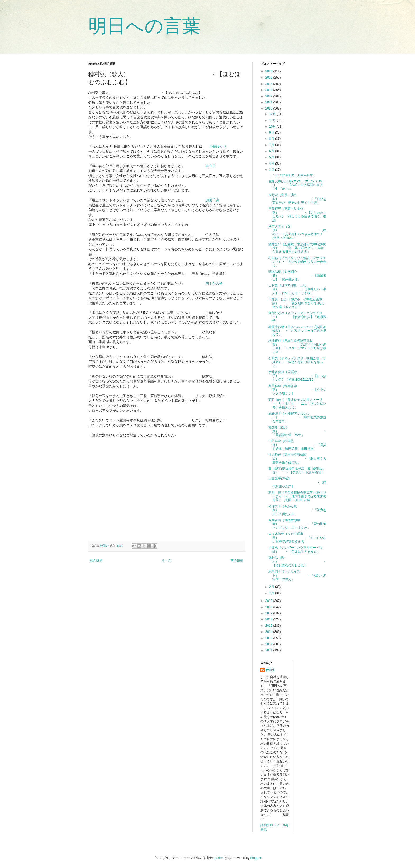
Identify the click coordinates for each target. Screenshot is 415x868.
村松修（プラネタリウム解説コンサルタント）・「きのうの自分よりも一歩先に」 (297, 262)
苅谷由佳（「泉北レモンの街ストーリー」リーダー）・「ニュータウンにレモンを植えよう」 (297, 404)
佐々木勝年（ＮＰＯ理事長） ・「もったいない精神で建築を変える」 (297, 538)
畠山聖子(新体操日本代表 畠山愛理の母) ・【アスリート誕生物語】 (296, 471)
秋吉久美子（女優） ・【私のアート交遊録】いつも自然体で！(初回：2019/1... (297, 232)
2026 (269, 71)
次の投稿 (96, 560)
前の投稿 (237, 560)
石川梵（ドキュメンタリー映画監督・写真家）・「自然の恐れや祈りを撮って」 (297, 362)
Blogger (256, 858)
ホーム (166, 560)
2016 (269, 619)
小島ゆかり (218, 146)
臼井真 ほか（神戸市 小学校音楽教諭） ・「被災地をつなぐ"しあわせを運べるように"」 (296, 303)
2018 (269, 607)
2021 (269, 102)
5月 (272, 157)
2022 (269, 96)
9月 (272, 133)
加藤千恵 (212, 200)
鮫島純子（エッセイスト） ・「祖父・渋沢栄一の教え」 (297, 575)
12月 (273, 114)
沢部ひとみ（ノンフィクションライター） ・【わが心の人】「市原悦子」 (297, 317)
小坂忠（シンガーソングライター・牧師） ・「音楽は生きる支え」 (295, 549)
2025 (269, 78)
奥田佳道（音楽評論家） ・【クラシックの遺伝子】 (297, 390)
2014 (269, 632)
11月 (273, 120)
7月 (272, 145)
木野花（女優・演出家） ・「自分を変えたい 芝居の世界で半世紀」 (297, 199)
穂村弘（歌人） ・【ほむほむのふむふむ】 (297, 562)
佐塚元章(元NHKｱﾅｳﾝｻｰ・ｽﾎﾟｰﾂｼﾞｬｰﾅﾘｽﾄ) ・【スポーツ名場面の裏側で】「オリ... (296, 185)
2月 (272, 587)
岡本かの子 (214, 283)
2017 (269, 613)
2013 (269, 638)
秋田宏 (270, 670)
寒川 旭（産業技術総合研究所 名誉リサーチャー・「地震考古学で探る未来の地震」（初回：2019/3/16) (297, 496)
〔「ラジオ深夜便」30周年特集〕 (292, 175)
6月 (272, 151)
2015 (269, 626)
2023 (269, 90)
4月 (272, 163)
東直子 (211, 166)
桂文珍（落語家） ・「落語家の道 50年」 (297, 431)
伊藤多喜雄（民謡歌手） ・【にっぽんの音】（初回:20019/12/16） (297, 376)
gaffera (219, 858)
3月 (272, 170)
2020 (269, 108)
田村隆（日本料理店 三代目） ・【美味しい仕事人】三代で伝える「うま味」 (297, 289)
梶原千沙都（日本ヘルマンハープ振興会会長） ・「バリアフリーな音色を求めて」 (297, 331)
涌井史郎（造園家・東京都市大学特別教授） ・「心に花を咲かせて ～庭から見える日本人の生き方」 (297, 248)
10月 (273, 126)
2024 (269, 84)
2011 (269, 650)
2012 (269, 644)
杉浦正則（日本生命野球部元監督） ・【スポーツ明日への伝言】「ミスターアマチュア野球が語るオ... (297, 346)
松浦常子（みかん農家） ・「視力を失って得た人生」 (297, 510)
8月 (272, 139)
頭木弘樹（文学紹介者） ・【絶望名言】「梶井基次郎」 (297, 276)
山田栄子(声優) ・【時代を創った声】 (297, 482)
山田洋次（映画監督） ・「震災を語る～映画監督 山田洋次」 (297, 445)
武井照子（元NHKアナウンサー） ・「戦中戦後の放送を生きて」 (297, 417)
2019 (269, 601)
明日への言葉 (145, 26)
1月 (272, 593)
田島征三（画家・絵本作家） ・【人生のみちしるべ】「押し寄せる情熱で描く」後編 (297, 214)
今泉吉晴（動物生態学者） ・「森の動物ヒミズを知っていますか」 (297, 524)
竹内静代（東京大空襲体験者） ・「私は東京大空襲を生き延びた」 (297, 459)
